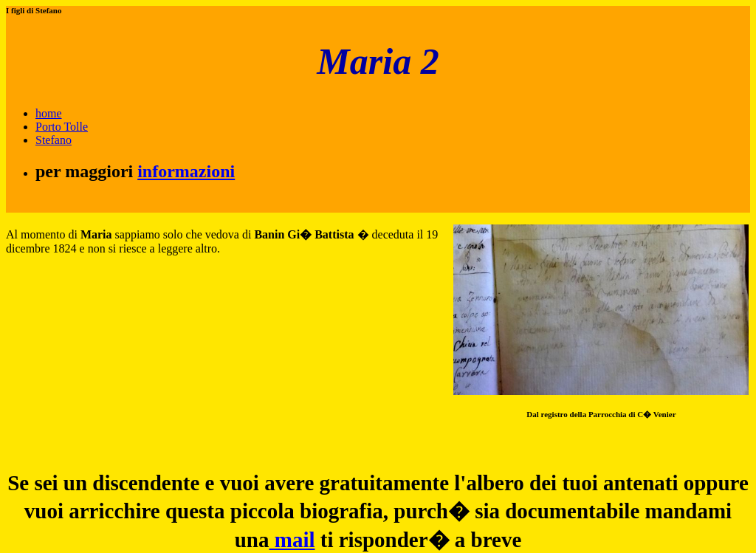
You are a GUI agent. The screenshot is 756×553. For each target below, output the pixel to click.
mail (292, 540)
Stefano (54, 140)
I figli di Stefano (34, 10)
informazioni (186, 171)
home (49, 113)
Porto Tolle (62, 127)
